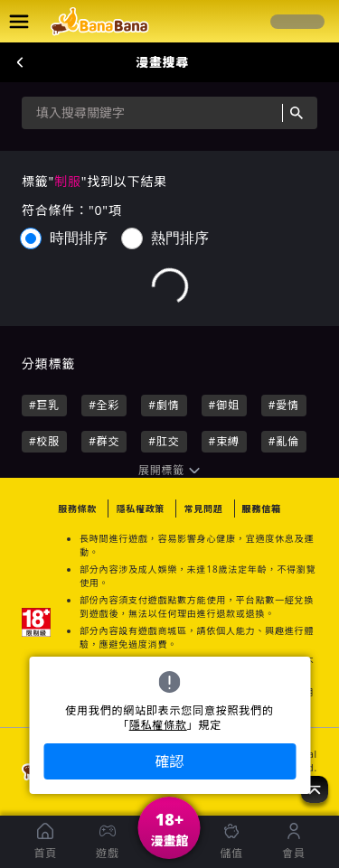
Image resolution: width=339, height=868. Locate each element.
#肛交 (164, 441)
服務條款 (77, 509)
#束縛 (224, 441)
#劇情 (164, 405)
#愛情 (284, 405)
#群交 (104, 441)
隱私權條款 (158, 725)
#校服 (44, 441)
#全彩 (104, 405)
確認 (169, 761)
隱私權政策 (140, 509)
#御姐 (224, 405)
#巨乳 (44, 405)
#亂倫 (284, 441)
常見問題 (203, 509)
